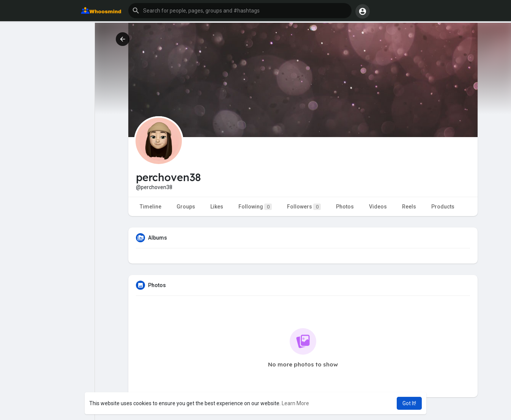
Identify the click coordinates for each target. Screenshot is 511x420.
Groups (186, 207)
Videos (378, 207)
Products (443, 207)
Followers (304, 207)
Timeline (151, 207)
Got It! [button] (409, 403)
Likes (217, 207)
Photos (345, 207)
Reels (409, 207)
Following (255, 207)
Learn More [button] (295, 403)
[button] (240, 11)
